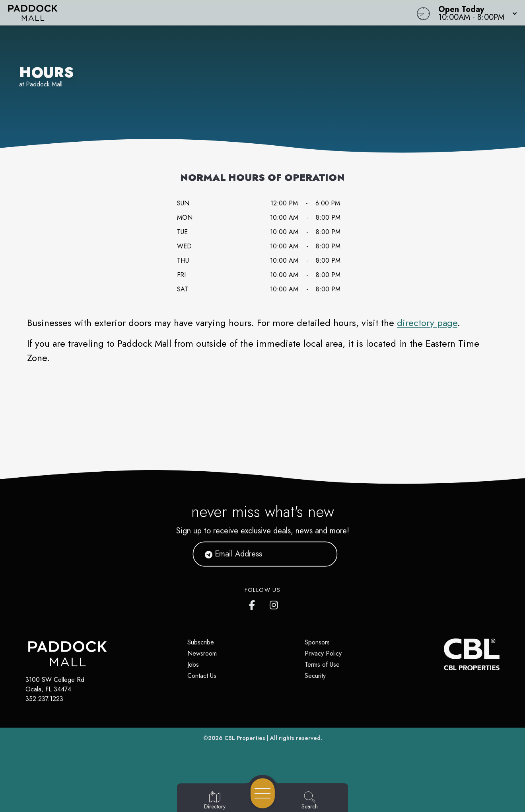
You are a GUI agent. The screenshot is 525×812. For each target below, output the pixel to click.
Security (315, 676)
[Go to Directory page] (215, 801)
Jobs (193, 665)
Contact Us (202, 676)
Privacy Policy (323, 653)
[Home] (198, 13)
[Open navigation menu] (263, 793)
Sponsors (317, 642)
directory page (427, 323)
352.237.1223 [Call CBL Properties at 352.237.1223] (44, 699)
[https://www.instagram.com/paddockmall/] (274, 603)
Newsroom (202, 653)
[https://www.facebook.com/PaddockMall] (254, 603)
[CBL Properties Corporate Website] (444, 654)
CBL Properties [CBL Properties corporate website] (245, 738)
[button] (475, 13)
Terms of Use (322, 665)
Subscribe (201, 642)
